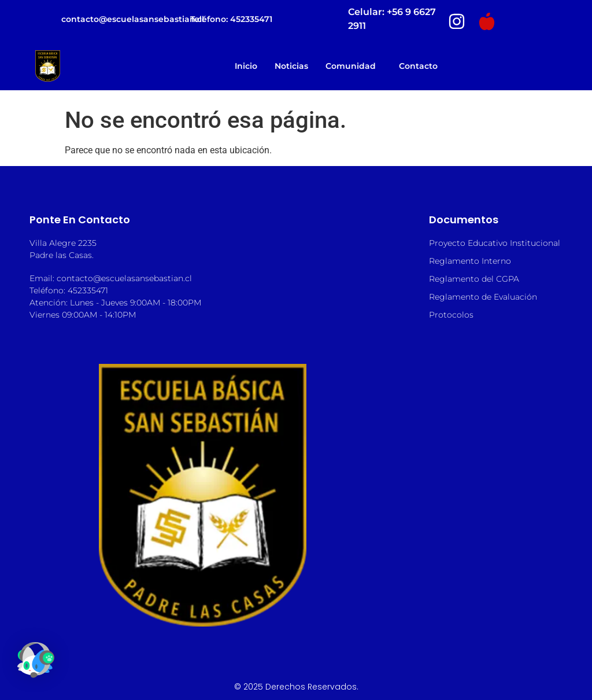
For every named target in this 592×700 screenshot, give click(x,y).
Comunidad (354, 66)
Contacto (418, 66)
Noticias (291, 66)
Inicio (246, 66)
